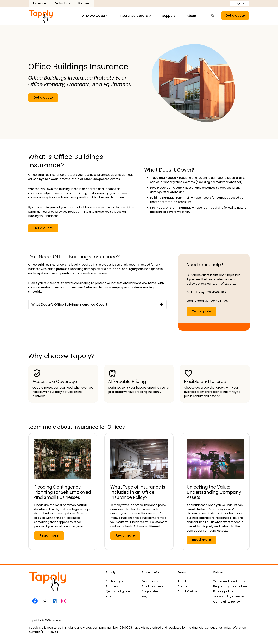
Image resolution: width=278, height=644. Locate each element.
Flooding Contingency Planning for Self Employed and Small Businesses (63, 492)
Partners (84, 3)
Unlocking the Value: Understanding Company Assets (214, 492)
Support (169, 16)
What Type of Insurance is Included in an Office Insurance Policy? (138, 492)
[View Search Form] (213, 16)
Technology (62, 3)
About (191, 16)
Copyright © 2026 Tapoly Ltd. (47, 621)
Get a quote (235, 15)
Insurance (40, 3)
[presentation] (63, 456)
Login (240, 3)
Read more (51, 536)
